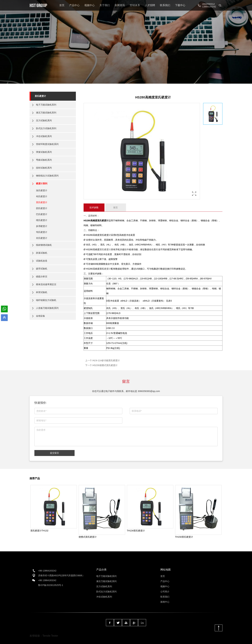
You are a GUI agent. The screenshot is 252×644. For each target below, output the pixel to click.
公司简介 (165, 592)
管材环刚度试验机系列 (47, 144)
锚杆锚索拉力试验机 (46, 300)
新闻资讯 (120, 5)
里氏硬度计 (40, 96)
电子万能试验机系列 (46, 105)
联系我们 (165, 5)
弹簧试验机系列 (44, 152)
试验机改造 (42, 261)
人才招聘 (150, 5)
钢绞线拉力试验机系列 (47, 176)
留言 (116, 207)
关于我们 (105, 5)
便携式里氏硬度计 (88, 537)
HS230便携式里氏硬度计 (105, 365)
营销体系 (135, 5)
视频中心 (90, 5)
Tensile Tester (50, 636)
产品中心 (74, 5)
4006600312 (208, 4)
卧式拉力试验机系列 (46, 128)
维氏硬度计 (42, 220)
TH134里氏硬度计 (136, 531)
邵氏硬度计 (42, 208)
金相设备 (40, 316)
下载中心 (180, 5)
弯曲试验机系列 (44, 160)
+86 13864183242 (47, 580)
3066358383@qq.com (149, 391)
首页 (62, 5)
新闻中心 (165, 602)
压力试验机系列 (44, 120)
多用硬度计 (42, 226)
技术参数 (94, 207)
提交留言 (54, 453)
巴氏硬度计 (42, 214)
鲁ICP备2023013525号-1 (51, 585)
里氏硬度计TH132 (39, 531)
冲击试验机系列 (44, 136)
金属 (95, 240)
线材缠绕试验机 (44, 245)
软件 (127, 249)
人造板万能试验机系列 (47, 308)
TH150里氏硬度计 (184, 537)
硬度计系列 (42, 184)
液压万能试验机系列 (46, 113)
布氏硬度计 (42, 196)
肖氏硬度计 (42, 238)
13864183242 (209, 7)
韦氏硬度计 (42, 232)
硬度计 (108, 269)
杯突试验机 (42, 292)
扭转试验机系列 (44, 168)
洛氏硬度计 (42, 190)
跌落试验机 (42, 253)
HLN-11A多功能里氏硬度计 (106, 360)
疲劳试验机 (42, 269)
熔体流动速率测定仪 (46, 284)
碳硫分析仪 (42, 276)
